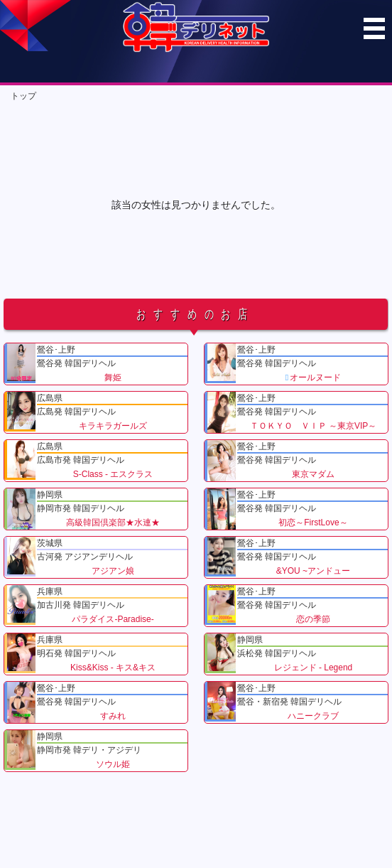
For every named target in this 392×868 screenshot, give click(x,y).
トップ (23, 96)
